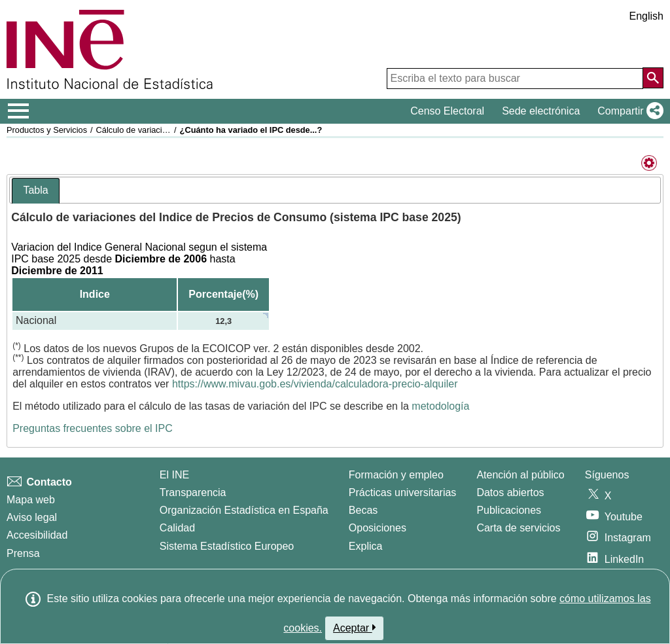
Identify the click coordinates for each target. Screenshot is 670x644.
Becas (363, 510)
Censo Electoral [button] (447, 111)
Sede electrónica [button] (541, 111)
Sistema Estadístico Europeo (227, 546)
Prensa (23, 553)
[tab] (35, 191)
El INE (174, 475)
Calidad (177, 528)
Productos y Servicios (47, 130)
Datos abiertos (510, 492)
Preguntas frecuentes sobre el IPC (93, 428)
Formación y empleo (396, 475)
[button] (628, 111)
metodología (440, 406)
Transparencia (193, 492)
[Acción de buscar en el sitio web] (653, 78)
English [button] (646, 16)
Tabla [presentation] (35, 190)
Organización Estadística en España (244, 510)
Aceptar (354, 628)
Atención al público (520, 475)
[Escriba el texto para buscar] (515, 79)
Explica (366, 546)
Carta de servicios (518, 528)
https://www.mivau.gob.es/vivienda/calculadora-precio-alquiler (315, 384)
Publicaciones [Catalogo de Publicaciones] (509, 510)
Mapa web (31, 500)
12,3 (223, 321)
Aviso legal (32, 517)
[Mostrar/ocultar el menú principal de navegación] (19, 111)
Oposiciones (378, 528)
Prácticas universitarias (403, 492)
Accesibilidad (37, 535)
